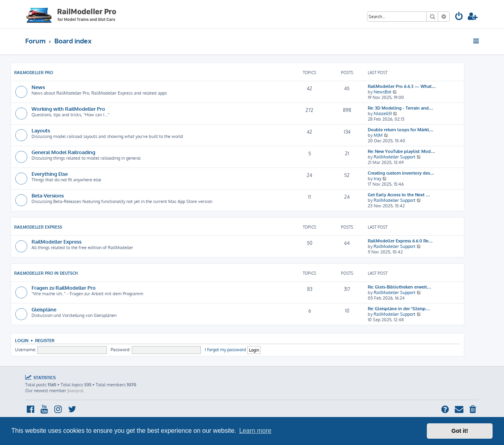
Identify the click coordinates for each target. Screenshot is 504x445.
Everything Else (50, 174)
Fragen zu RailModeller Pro (64, 288)
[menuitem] (459, 17)
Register (45, 340)
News (38, 87)
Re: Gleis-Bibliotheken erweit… (399, 287)
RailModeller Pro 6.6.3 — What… (402, 86)
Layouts (41, 130)
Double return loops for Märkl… (401, 130)
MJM (378, 135)
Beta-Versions (48, 195)
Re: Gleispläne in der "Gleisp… (399, 309)
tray (377, 179)
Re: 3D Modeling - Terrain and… (400, 108)
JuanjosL (76, 391)
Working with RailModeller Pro (68, 109)
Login (22, 340)
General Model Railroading (63, 152)
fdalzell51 (383, 114)
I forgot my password (225, 350)
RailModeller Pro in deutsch (46, 273)
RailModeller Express (38, 227)
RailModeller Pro (34, 73)
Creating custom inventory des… (401, 173)
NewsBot (383, 92)
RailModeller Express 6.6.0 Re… (400, 241)
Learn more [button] (255, 431)
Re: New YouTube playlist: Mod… (401, 151)
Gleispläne (44, 309)
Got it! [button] (460, 431)
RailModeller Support (395, 157)
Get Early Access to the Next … (399, 195)
